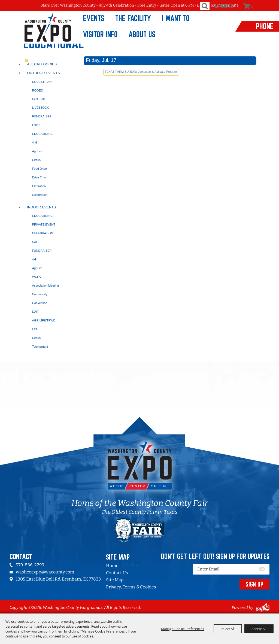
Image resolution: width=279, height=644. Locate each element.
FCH (35, 329)
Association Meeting (46, 285)
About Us (142, 34)
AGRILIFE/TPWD (44, 320)
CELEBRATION (43, 233)
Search (205, 6)
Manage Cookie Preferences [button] (183, 629)
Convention (40, 303)
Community (40, 294)
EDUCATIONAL (43, 134)
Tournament (40, 347)
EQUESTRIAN (42, 82)
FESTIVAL (39, 99)
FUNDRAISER (42, 116)
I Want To (176, 18)
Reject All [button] (228, 629)
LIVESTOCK (41, 108)
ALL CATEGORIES (42, 64)
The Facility (133, 18)
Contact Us (117, 573)
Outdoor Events (43, 73)
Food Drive (40, 169)
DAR (35, 312)
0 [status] (252, 7)
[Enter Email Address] (231, 569)
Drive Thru (39, 177)
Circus (36, 160)
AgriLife (37, 151)
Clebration (39, 186)
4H (34, 259)
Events (94, 18)
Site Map (115, 580)
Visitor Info (100, 34)
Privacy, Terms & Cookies (131, 587)
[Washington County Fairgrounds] (38, 27)
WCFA (37, 277)
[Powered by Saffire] (263, 607)
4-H (35, 142)
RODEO (38, 90)
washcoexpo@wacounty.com (45, 572)
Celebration (40, 195)
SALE (36, 242)
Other (36, 125)
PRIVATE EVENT (44, 224)
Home (112, 566)
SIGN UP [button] (254, 584)
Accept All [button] (259, 629)
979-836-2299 (30, 565)
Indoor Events (41, 207)
